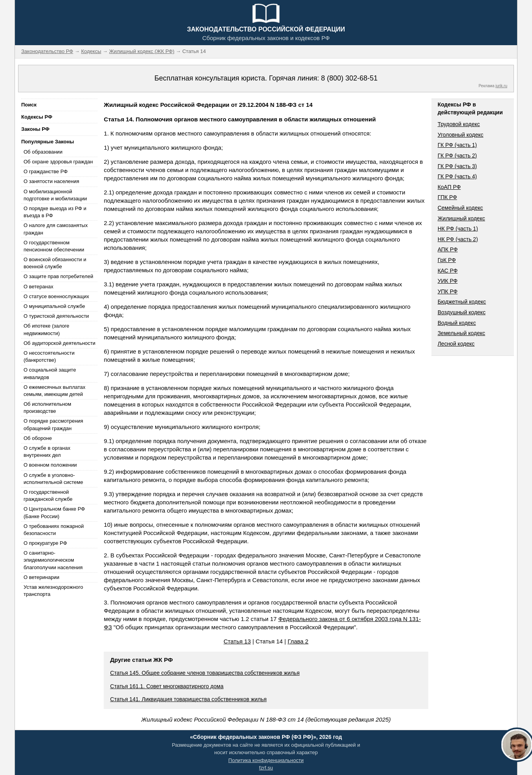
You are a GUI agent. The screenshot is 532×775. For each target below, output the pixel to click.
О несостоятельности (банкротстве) (49, 356)
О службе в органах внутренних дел (47, 452)
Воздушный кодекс (462, 312)
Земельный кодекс (461, 333)
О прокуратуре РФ (45, 543)
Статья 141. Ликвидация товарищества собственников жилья (188, 699)
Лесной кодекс (456, 344)
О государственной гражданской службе (48, 496)
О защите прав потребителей (58, 276)
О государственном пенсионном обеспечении (54, 246)
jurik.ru (501, 86)
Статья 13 (237, 641)
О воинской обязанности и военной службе (55, 263)
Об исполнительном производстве (47, 408)
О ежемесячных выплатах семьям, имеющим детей (54, 391)
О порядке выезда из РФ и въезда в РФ (55, 212)
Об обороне (38, 438)
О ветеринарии (41, 577)
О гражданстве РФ (46, 171)
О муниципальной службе (54, 306)
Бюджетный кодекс (462, 302)
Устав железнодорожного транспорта (53, 591)
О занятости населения (51, 181)
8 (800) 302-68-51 (349, 78)
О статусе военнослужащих (56, 296)
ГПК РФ (448, 197)
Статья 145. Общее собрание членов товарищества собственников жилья (205, 673)
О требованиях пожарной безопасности (54, 530)
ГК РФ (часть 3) (457, 166)
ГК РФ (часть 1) (457, 145)
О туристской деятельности (56, 316)
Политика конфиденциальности (266, 760)
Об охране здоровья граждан (58, 162)
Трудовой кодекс (459, 124)
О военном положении (50, 465)
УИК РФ (448, 281)
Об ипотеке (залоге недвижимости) (46, 329)
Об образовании (43, 152)
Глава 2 (298, 641)
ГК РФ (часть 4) (457, 176)
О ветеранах (39, 287)
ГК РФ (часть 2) (457, 156)
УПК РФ (448, 291)
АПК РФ (448, 249)
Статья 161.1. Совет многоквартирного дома (167, 686)
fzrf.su (266, 768)
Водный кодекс (457, 323)
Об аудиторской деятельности (60, 343)
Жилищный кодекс (461, 218)
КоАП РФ (449, 187)
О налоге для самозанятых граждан (56, 229)
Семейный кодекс (460, 208)
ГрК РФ (447, 260)
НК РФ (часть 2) (458, 239)
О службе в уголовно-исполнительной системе (53, 479)
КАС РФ (448, 271)
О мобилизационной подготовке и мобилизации (55, 195)
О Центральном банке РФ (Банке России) (54, 512)
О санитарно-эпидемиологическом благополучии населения (53, 560)
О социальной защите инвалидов (50, 373)
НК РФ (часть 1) (458, 229)
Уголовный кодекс (461, 135)
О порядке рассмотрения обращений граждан (53, 424)
